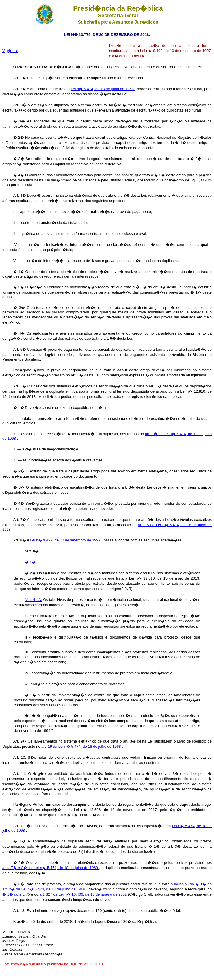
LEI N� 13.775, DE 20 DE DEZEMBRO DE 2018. (107, 35)
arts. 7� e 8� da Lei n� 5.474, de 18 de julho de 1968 (51, 868)
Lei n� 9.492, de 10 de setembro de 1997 (66, 540)
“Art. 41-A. (34, 600)
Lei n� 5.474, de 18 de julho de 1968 (103, 89)
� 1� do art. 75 (16, 894)
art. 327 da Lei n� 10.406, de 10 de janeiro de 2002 (84, 894)
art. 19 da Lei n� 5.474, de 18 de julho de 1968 (82, 746)
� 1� (30, 562)
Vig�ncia (10, 51)
